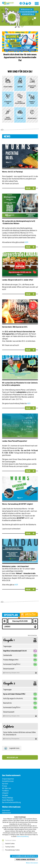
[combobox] (20, 627)
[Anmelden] (27, 3)
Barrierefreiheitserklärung (11, 802)
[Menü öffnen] (37, 3)
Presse (5, 786)
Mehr (28, 188)
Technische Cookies (11, 840)
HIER (26, 242)
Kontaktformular (8, 781)
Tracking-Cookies (10, 847)
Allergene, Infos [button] (20, 673)
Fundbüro (5, 791)
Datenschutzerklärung (23, 836)
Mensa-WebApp (8, 798)
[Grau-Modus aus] (21, 3)
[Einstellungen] (30, 3)
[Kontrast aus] (24, 3)
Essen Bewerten (8, 800)
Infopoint (5, 793)
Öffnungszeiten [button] (20, 739)
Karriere (5, 783)
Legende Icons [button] (12, 748)
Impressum (6, 810)
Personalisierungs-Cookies (12, 850)
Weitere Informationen (32, 863)
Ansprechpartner (8, 779)
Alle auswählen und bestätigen (23, 856)
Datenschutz (6, 813)
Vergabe (5, 795)
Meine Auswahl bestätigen (25, 860)
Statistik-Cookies (10, 844)
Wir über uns (7, 788)
